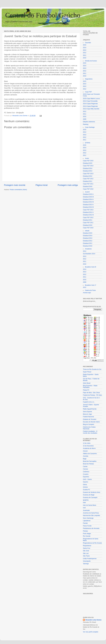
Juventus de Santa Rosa (91, 513)
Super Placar (87, 372)
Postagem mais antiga (68, 185)
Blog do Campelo (89, 424)
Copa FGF (88, 92)
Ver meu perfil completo (91, 632)
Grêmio (85, 487)
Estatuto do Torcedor (90, 419)
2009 (85, 119)
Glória (85, 485)
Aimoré (85, 451)
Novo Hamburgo (88, 518)
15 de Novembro (88, 446)
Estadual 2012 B (88, 215)
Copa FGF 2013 (88, 174)
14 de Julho (87, 443)
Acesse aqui (87, 293)
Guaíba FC (87, 490)
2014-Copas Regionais (90, 104)
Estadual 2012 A (88, 212)
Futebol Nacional (88, 417)
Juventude (86, 510)
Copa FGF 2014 (88, 166)
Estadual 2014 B (88, 202)
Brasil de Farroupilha (90, 461)
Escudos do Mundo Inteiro (91, 422)
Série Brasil (87, 383)
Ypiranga (86, 564)
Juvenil (87, 192)
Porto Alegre (87, 534)
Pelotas (85, 531)
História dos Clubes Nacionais (89, 428)
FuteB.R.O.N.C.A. (89, 402)
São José (86, 551)
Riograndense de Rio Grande (92, 543)
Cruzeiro (86, 474)
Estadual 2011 (88, 181)
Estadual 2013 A (88, 205)
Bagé (85, 459)
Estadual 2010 (88, 187)
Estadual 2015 (88, 163)
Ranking (86, 124)
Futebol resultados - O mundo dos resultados (90, 432)
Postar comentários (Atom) (18, 190)
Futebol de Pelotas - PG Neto (92, 395)
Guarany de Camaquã (90, 497)
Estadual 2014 (88, 168)
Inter (84, 503)
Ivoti (84, 508)
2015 (85, 45)
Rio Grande (87, 536)
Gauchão (88, 43)
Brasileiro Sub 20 (91, 267)
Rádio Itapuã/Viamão (90, 409)
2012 (85, 53)
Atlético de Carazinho (90, 454)
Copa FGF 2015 (88, 161)
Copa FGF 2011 (88, 184)
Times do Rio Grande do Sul (92, 369)
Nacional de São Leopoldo (91, 515)
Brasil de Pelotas (88, 464)
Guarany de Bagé (89, 495)
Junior (87, 158)
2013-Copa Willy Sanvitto (91, 109)
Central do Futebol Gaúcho (43, 15)
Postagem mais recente (15, 185)
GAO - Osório (87, 479)
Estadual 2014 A (88, 199)
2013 (85, 50)
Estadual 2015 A (88, 194)
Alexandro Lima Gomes (93, 620)
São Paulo (86, 556)
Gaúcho (85, 482)
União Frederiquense (90, 559)
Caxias (85, 466)
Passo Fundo (87, 526)
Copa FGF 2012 (88, 179)
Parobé (85, 523)
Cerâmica (86, 472)
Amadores (88, 249)
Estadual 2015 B (88, 197)
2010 (85, 58)
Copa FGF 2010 (88, 189)
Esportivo (86, 477)
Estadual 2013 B (88, 207)
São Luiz (86, 553)
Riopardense (87, 546)
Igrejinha (86, 500)
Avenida (86, 456)
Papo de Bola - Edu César (91, 393)
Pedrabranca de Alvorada (91, 528)
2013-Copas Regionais (90, 106)
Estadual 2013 (88, 171)
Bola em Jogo (87, 414)
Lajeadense (87, 521)
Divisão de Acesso (91, 61)
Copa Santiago (90, 127)
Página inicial (41, 185)
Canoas (85, 469)
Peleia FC (86, 390)
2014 (85, 48)
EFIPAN (88, 143)
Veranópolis (87, 561)
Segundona (89, 79)
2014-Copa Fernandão (90, 101)
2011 (85, 55)
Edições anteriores (89, 122)
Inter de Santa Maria (90, 505)
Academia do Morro (89, 448)
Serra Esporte (87, 412)
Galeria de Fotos (90, 290)
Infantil (87, 231)
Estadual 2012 (88, 176)
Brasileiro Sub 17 (91, 285)
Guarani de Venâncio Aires (92, 492)
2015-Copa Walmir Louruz (91, 99)
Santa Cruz (87, 548)
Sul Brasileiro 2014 (89, 254)
